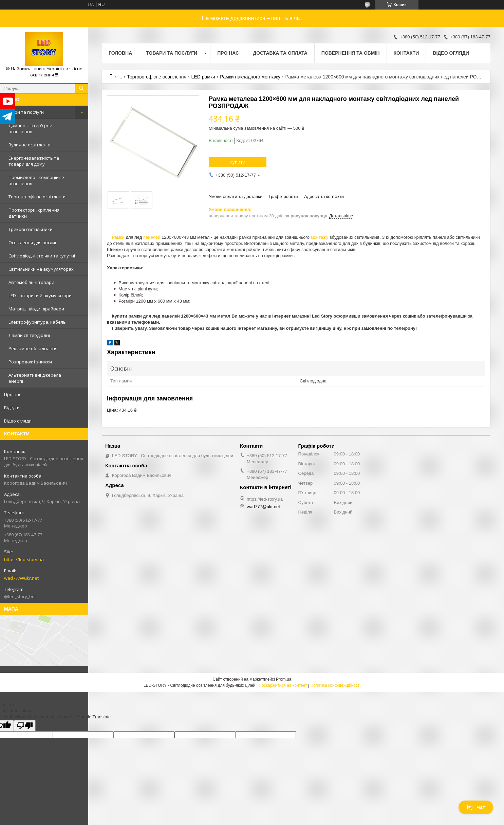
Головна (120, 53)
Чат (476, 807)
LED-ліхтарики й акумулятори (40, 295)
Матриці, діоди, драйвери (36, 309)
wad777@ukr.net (21, 578)
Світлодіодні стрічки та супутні (42, 256)
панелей (152, 237)
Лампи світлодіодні (29, 335)
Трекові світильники (31, 229)
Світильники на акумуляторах (41, 269)
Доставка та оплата (280, 53)
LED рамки (203, 77)
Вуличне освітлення (30, 145)
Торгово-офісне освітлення (38, 197)
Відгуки (12, 408)
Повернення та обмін (351, 53)
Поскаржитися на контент (283, 685)
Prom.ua (284, 679)
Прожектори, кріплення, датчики (34, 213)
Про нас (13, 394)
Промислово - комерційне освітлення (36, 180)
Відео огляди (18, 421)
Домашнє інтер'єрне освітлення (30, 128)
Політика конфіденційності (335, 685)
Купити (238, 162)
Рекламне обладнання (33, 348)
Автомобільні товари (31, 282)
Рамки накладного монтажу (250, 77)
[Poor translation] (25, 726)
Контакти (406, 53)
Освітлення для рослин (33, 243)
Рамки (118, 237)
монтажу (320, 237)
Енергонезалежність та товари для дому (34, 161)
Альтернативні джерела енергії (35, 378)
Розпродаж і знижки (30, 362)
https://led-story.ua (24, 559)
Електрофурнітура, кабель (37, 322)
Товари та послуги (24, 112)
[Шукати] (81, 88)
